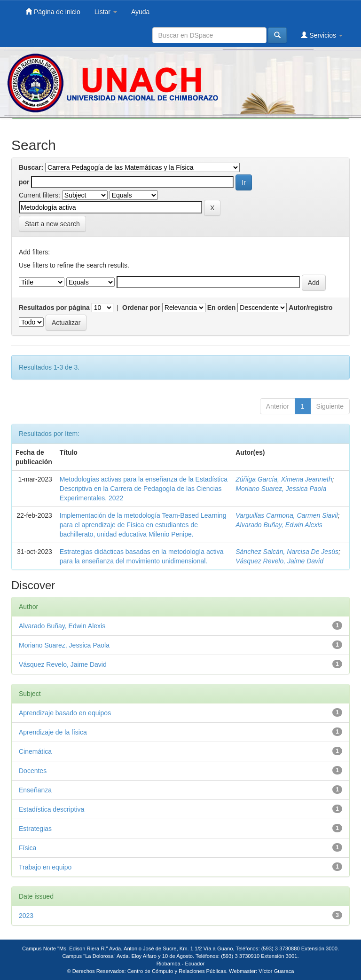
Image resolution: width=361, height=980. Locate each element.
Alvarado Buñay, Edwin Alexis (279, 525)
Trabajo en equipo (45, 867)
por (24, 182)
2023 (26, 916)
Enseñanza (35, 790)
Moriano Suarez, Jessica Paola (281, 489)
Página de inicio (53, 12)
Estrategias (35, 829)
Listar (106, 12)
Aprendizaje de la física (53, 732)
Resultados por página (54, 308)
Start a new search (52, 224)
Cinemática (35, 751)
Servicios (322, 35)
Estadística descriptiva (51, 809)
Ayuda (140, 12)
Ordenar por (141, 308)
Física (27, 848)
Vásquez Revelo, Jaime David (279, 561)
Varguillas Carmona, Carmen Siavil (286, 515)
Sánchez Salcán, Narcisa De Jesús (287, 552)
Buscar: (31, 167)
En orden (222, 308)
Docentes (33, 771)
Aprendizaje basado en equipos (65, 713)
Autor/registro (310, 308)
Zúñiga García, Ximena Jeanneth (284, 479)
